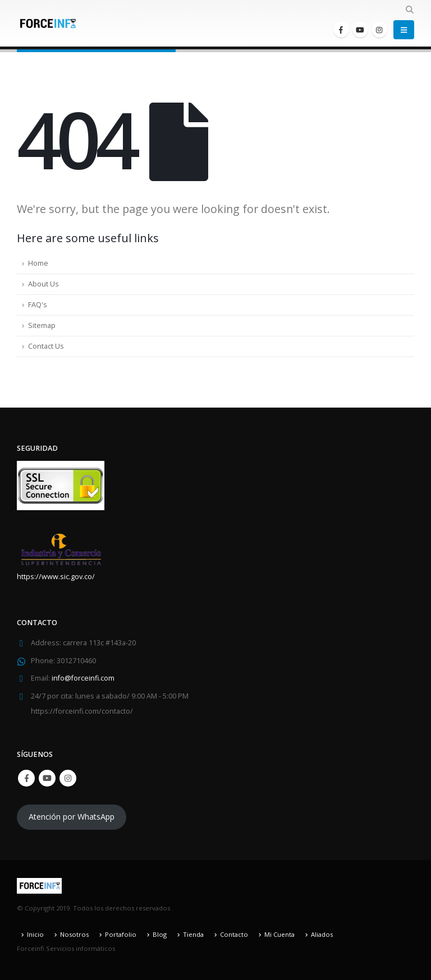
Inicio (35, 934)
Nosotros (74, 934)
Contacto (234, 934)
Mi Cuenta (279, 934)
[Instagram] (379, 30)
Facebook (26, 778)
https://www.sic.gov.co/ (56, 577)
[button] (409, 10)
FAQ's (38, 305)
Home (38, 263)
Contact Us (46, 346)
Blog (160, 934)
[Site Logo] (48, 24)
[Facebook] (341, 30)
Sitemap (42, 325)
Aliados (322, 934)
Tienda (193, 934)
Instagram (68, 778)
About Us (43, 284)
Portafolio (121, 934)
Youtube (47, 778)
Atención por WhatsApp (72, 817)
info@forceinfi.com (83, 679)
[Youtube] (360, 30)
